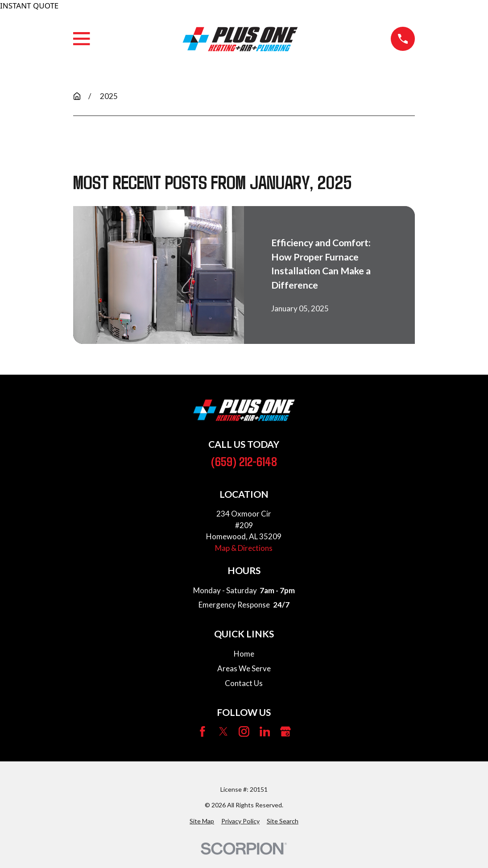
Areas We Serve (244, 668)
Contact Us (244, 683)
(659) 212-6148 (244, 461)
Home (244, 654)
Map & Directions (244, 548)
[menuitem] (202, 821)
